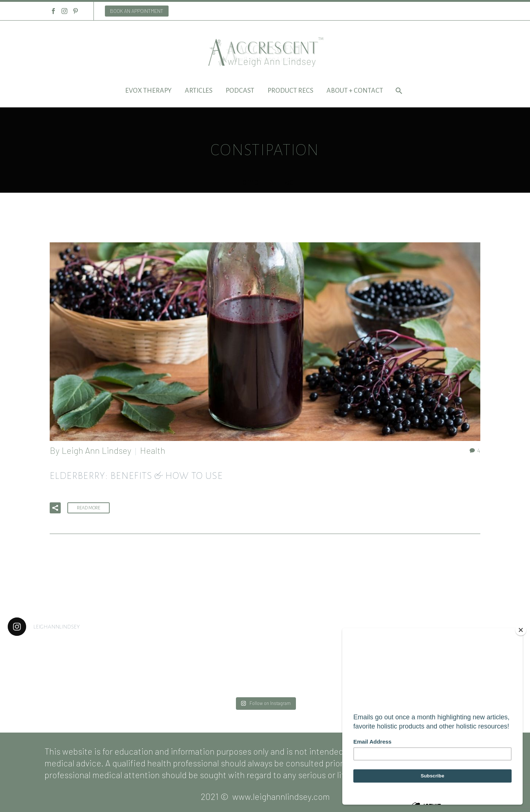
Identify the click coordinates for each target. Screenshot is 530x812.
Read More (89, 508)
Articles (199, 90)
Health (153, 450)
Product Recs (290, 90)
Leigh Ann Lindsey (96, 450)
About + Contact (355, 90)
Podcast (240, 90)
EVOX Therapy (148, 90)
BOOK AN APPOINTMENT (137, 11)
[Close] (521, 630)
